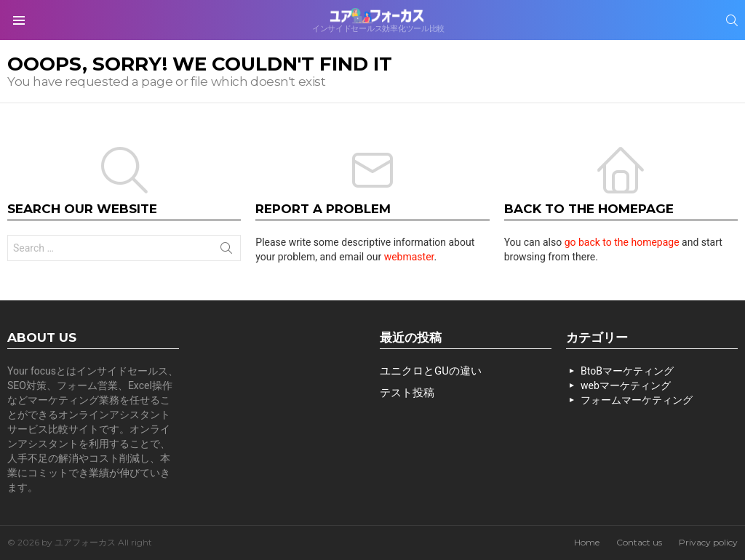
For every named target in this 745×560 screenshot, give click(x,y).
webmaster (409, 257)
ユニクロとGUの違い (431, 371)
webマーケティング (626, 385)
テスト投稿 (407, 393)
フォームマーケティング (637, 400)
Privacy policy (708, 542)
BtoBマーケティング (627, 371)
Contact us (639, 542)
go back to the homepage (622, 242)
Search (226, 251)
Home (587, 542)
